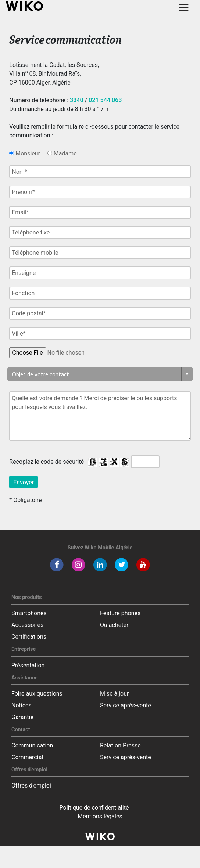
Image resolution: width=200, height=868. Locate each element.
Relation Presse (120, 745)
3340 (77, 100)
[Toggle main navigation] (184, 7)
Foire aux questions (37, 694)
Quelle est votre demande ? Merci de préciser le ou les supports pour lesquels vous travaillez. (100, 416)
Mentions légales (100, 816)
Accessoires (27, 625)
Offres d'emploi (31, 785)
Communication (32, 745)
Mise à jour (114, 694)
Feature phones (120, 613)
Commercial (27, 757)
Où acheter (114, 625)
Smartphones (29, 613)
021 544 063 (105, 100)
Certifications (29, 637)
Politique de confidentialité (94, 808)
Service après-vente (126, 705)
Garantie (22, 717)
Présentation (28, 665)
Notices (22, 705)
